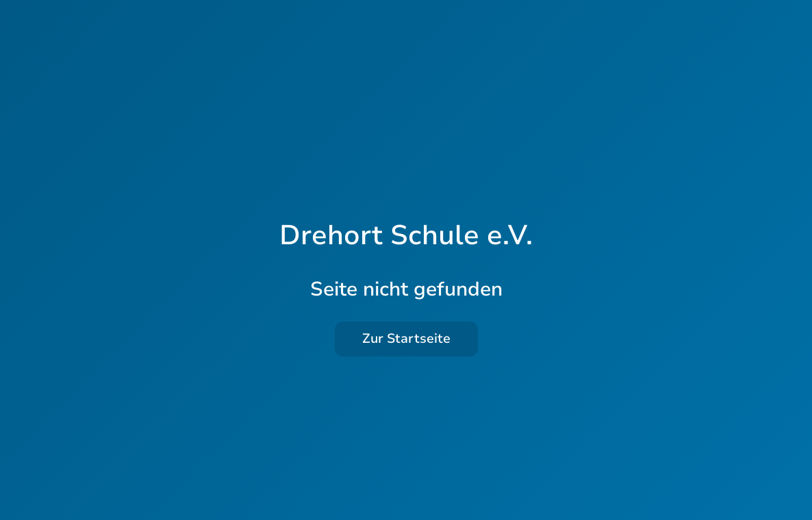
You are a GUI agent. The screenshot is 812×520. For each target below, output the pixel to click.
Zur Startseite (406, 339)
